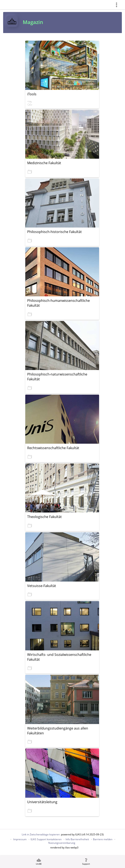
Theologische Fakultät (44, 517)
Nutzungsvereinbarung (62, 843)
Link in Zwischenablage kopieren (41, 834)
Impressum (20, 839)
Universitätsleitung (42, 802)
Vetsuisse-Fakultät (42, 586)
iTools (32, 94)
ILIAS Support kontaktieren (46, 839)
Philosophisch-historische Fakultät (54, 232)
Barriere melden (103, 839)
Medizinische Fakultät (44, 163)
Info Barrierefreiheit (77, 839)
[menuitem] (39, 862)
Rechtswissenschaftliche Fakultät (53, 448)
